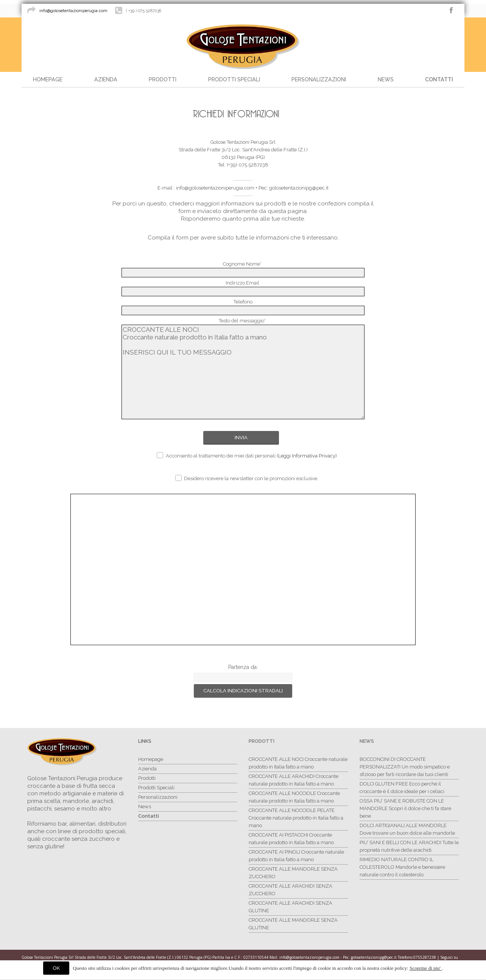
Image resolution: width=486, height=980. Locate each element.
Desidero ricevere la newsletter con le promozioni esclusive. (247, 478)
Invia (241, 438)
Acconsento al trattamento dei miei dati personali (247, 455)
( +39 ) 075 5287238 (144, 11)
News (367, 741)
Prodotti (262, 741)
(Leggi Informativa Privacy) (307, 456)
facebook (451, 10)
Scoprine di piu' (426, 968)
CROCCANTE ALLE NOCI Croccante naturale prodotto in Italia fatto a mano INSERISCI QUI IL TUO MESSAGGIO (243, 372)
